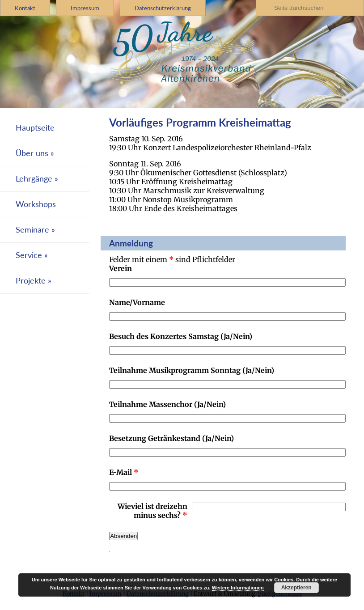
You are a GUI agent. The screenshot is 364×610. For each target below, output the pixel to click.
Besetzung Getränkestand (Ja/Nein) (171, 438)
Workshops (36, 204)
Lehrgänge (34, 179)
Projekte (31, 281)
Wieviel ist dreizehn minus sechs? (152, 511)
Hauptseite (35, 128)
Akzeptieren (296, 588)
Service (29, 255)
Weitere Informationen (238, 588)
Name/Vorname (137, 302)
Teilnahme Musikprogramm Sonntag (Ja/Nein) (192, 370)
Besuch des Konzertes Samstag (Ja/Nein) (181, 336)
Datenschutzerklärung (163, 8)
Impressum (85, 8)
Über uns (32, 153)
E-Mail (124, 472)
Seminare (32, 230)
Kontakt (25, 8)
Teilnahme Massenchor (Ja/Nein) (167, 404)
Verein (121, 268)
